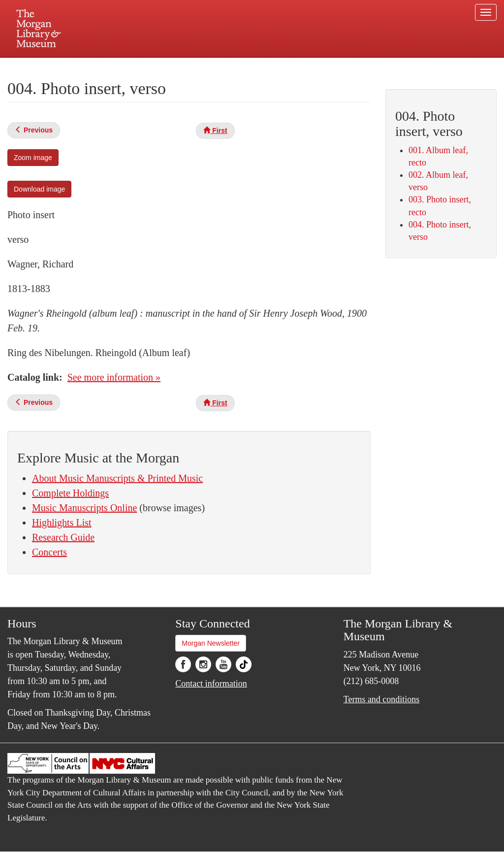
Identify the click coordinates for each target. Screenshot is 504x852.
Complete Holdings (70, 493)
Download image (39, 189)
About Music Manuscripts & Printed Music (117, 478)
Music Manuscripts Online (84, 508)
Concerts (49, 552)
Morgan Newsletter (211, 643)
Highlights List (62, 523)
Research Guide (63, 537)
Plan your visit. (135, 66)
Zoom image (33, 158)
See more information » (114, 377)
